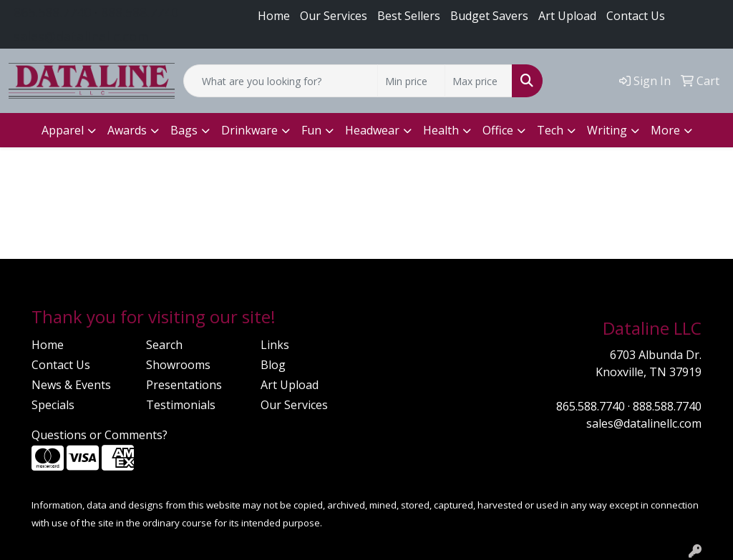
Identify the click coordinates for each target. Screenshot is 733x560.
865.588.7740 (52, 12)
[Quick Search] (281, 81)
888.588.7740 (140, 12)
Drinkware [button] (249, 130)
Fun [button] (311, 130)
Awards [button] (127, 130)
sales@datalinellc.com (81, 36)
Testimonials (181, 405)
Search (164, 345)
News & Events (71, 385)
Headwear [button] (372, 130)
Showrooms (178, 365)
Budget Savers (489, 16)
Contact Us (636, 16)
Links (275, 345)
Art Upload (290, 385)
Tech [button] (550, 130)
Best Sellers (409, 16)
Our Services (334, 16)
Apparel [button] (63, 130)
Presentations (184, 385)
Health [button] (441, 130)
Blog (273, 365)
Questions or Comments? (99, 435)
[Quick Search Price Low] (411, 81)
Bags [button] (184, 130)
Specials (53, 405)
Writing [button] (607, 130)
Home (274, 16)
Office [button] (498, 130)
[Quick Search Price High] (479, 81)
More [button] (665, 130)
